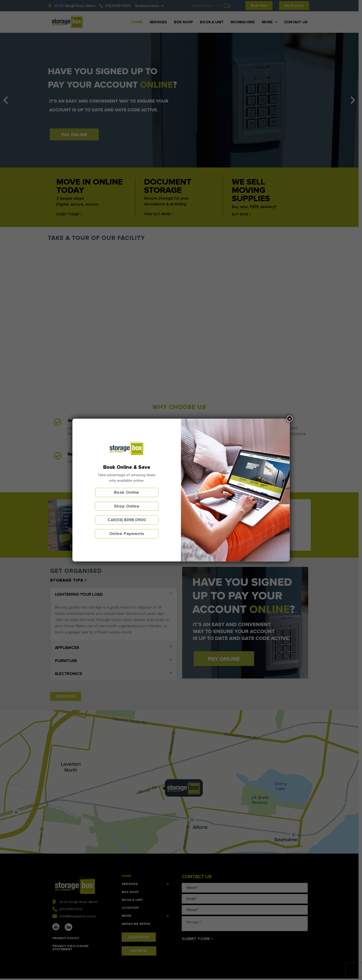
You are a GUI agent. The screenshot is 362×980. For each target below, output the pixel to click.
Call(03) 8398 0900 (127, 520)
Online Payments (127, 534)
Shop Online (127, 506)
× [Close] (290, 419)
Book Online (127, 492)
